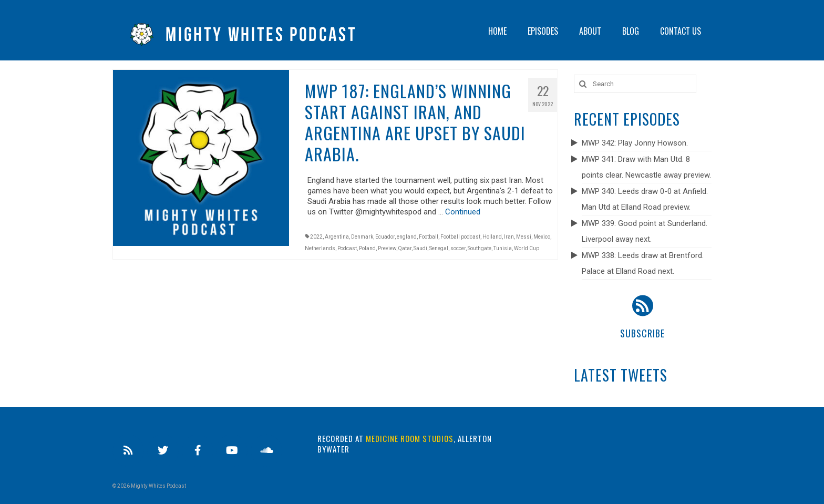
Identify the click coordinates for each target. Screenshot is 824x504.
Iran (509, 237)
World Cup (527, 248)
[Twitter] (163, 451)
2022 (316, 237)
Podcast (347, 248)
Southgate (480, 248)
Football (429, 237)
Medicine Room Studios (410, 438)
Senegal (439, 248)
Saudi (420, 248)
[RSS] (128, 451)
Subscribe (642, 333)
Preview (387, 248)
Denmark (362, 237)
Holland (492, 237)
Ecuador (385, 237)
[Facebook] (198, 451)
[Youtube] (232, 451)
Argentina (337, 237)
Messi (524, 237)
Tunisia (503, 248)
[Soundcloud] (266, 451)
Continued (463, 212)
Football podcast (460, 237)
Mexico (542, 237)
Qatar (405, 248)
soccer (458, 248)
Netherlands (320, 248)
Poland (367, 248)
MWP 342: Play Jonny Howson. (635, 143)
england (407, 237)
